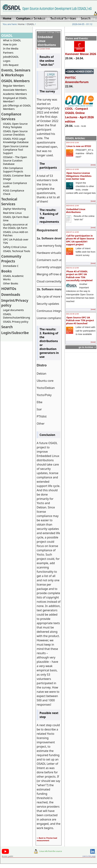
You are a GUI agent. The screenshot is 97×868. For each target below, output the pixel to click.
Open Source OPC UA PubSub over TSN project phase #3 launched (80, 320)
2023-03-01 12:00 (72, 206)
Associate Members (15, 90)
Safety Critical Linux (15, 247)
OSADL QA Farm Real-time (16, 219)
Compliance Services (11, 116)
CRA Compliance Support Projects (13, 170)
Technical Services (9, 202)
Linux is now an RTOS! (79, 146)
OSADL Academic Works (13, 278)
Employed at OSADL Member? (15, 100)
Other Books (11, 283)
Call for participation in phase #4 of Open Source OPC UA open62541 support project (80, 240)
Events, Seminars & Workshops (16, 73)
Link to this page (89, 856)
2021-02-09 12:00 (72, 314)
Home (34, 19)
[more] (93, 165)
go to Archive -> (87, 347)
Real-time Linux (12, 213)
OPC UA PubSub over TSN (16, 241)
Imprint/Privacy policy (56, 19)
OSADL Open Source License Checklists (15, 133)
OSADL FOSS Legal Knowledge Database (16, 140)
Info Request (11, 65)
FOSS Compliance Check (14, 192)
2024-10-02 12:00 (72, 143)
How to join (10, 44)
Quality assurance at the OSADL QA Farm (15, 226)
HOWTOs (9, 289)
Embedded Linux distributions (76, 211)
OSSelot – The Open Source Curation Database (15, 161)
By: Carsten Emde (43, 49)
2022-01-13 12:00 (72, 268)
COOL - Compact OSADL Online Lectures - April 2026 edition (80, 113)
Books (6, 271)
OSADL (30, 24)
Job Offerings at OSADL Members (17, 107)
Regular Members (14, 86)
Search (7, 327)
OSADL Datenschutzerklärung (16, 316)
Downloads (11, 294)
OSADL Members (15, 81)
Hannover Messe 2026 (81, 52)
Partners (8, 53)
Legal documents (13, 310)
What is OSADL (12, 40)
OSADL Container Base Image (17, 177)
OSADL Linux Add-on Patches (16, 234)
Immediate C (11, 266)
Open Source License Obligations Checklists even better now (79, 176)
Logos (7, 61)
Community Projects (11, 259)
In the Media (11, 49)
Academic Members (15, 94)
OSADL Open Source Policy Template (15, 125)
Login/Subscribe (84, 19)
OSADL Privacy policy (16, 322)
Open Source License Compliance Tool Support (16, 150)
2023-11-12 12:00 (72, 169)
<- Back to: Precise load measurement (47, 839)
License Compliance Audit (15, 185)
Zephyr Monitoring (14, 209)
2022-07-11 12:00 (72, 232)
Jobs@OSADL (11, 57)
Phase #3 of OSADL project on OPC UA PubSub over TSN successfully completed (79, 276)
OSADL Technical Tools (17, 251)
